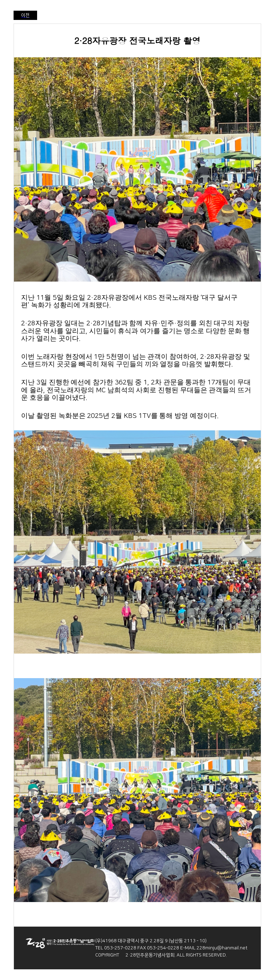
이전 (25, 15)
